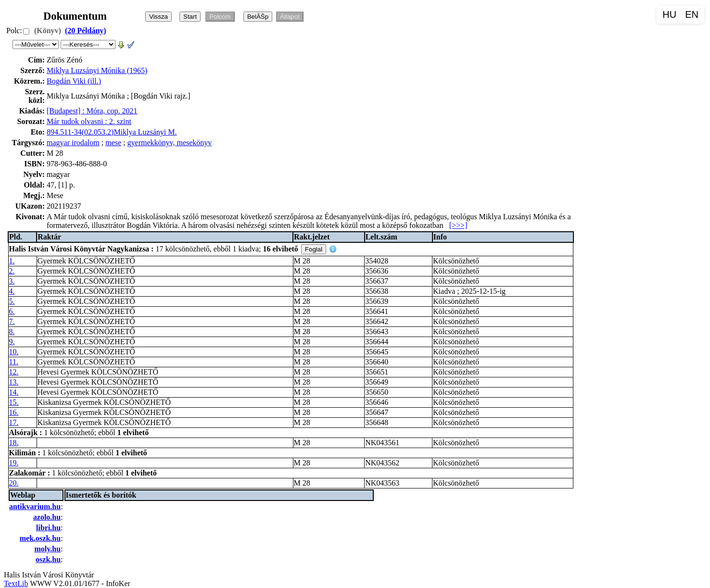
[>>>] (458, 225)
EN (692, 14)
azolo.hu (47, 517)
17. (14, 422)
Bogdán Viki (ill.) (74, 81)
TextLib (16, 583)
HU (669, 14)
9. (12, 342)
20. (14, 483)
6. (12, 311)
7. (12, 321)
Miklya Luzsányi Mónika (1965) (97, 70)
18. (14, 443)
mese (113, 143)
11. (14, 362)
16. (14, 412)
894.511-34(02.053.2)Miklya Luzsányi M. (112, 132)
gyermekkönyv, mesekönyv (170, 143)
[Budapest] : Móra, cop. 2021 (92, 111)
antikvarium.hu (35, 507)
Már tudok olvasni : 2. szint (89, 121)
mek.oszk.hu (40, 538)
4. (12, 291)
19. (14, 463)
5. (12, 301)
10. (14, 352)
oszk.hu (48, 559)
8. (12, 332)
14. (14, 392)
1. (12, 261)
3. (12, 281)
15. (14, 402)
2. (12, 271)
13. (14, 382)
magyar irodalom (73, 143)
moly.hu (47, 549)
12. (14, 372)
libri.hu (48, 528)
